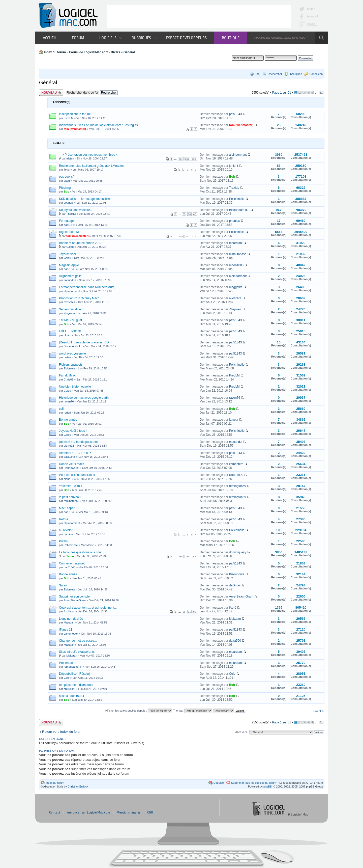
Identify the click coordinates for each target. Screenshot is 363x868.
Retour (64, 519)
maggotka (236, 287)
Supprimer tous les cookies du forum (254, 783)
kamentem (236, 464)
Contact (55, 812)
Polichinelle (237, 199)
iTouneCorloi (71, 468)
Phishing (65, 188)
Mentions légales (129, 812)
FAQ (258, 74)
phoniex (234, 221)
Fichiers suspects (71, 365)
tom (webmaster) (75, 129)
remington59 (238, 486)
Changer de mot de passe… (78, 641)
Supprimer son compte (74, 596)
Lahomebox (71, 634)
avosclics (69, 302)
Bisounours (237, 574)
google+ (312, 24)
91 (189, 612)
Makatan (69, 622)
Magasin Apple (69, 265)
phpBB (268, 786)
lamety (234, 420)
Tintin (70, 556)
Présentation (68, 663)
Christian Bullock (78, 786)
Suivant (316, 711)
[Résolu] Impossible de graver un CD (84, 342)
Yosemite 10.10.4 (71, 486)
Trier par (192, 711)
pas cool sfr (67, 177)
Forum (78, 38)
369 (180, 236)
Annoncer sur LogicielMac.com (88, 812)
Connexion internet (72, 563)
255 (180, 557)
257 (194, 557)
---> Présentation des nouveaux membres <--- (90, 155)
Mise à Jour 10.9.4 (72, 696)
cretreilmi (69, 689)
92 (195, 612)
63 (184, 214)
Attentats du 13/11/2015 (75, 453)
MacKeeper (67, 508)
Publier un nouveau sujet (51, 92)
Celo (67, 678)
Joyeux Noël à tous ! (73, 431)
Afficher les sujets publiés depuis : (139, 711)
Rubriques (144, 38)
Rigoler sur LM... (70, 232)
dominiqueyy (238, 552)
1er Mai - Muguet (70, 320)
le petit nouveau (70, 497)
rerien (67, 357)
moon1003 (236, 265)
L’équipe (219, 783)
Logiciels (111, 38)
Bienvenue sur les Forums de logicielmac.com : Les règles (98, 125)
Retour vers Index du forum (62, 732)
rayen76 (69, 401)
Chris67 (69, 379)
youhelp (69, 203)
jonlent (234, 166)
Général (129, 52)
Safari (63, 585)
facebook (313, 16)
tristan (70, 158)
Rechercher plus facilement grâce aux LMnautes (92, 166)
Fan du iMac (67, 375)
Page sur (281, 93)
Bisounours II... (239, 210)
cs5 (61, 409)
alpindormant (238, 155)
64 (189, 214)
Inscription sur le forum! (75, 114)
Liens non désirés (71, 619)
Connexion (316, 74)
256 (187, 557)
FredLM (69, 118)
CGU (150, 812)
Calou (70, 247)
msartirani (236, 243)
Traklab (234, 188)
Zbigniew (69, 313)
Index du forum (55, 52)
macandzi (236, 442)
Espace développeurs (186, 38)
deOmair (235, 585)
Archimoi (69, 611)
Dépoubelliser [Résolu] (74, 674)
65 (195, 214)
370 (187, 236)
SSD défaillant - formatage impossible (84, 199)
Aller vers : (242, 732)
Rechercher (275, 74)
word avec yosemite (72, 354)
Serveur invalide (70, 309)
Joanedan (70, 280)
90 (184, 612)
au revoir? (66, 530)
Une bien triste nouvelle (75, 387)
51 (321, 93)
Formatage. (67, 221)
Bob (232, 177)
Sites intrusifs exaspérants (77, 652)
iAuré (233, 608)
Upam (67, 335)
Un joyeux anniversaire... (76, 210)
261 (180, 159)
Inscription (296, 74)
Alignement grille (70, 276)
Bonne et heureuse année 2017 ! (81, 243)
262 (187, 159)
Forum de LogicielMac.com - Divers (95, 52)
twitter (311, 9)
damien (68, 534)
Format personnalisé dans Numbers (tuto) (87, 287)
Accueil (50, 38)
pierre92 (69, 446)
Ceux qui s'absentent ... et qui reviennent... (88, 608)
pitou (67, 181)
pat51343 (235, 114)
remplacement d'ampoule (76, 685)
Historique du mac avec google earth (84, 398)
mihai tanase (238, 254)
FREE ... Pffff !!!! (70, 331)
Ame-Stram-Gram (75, 600)
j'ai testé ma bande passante (78, 442)
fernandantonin (73, 667)
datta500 (235, 641)
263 (194, 159)
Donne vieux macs (71, 464)
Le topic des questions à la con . (81, 552)
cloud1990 (70, 479)
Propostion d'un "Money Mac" (79, 298)
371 (194, 236)
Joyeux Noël (67, 254)
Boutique (231, 38)
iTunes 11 (66, 630)
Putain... (65, 541)
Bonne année (68, 420)
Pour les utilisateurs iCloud (77, 475)
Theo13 (71, 214)
